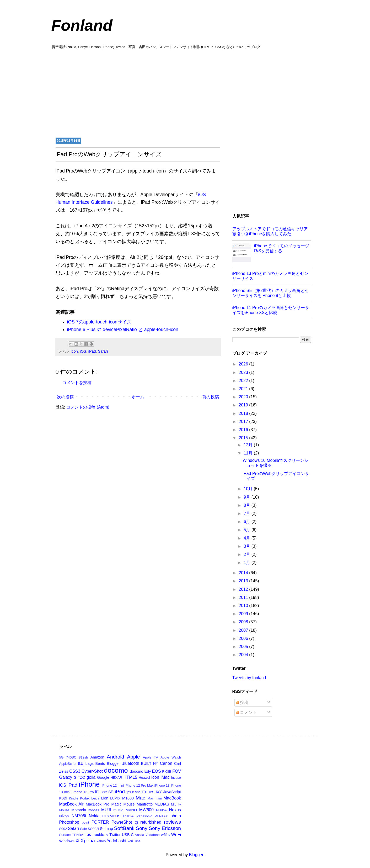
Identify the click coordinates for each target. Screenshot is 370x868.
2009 (244, 614)
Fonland (82, 25)
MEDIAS (162, 804)
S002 (63, 829)
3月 (247, 546)
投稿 (242, 702)
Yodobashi (116, 841)
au (81, 763)
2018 (244, 413)
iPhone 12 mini (113, 785)
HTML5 (130, 777)
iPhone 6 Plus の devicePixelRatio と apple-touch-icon (123, 330)
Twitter (115, 835)
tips (88, 835)
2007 (244, 630)
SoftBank (124, 828)
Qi (136, 822)
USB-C (128, 835)
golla (91, 777)
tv (107, 835)
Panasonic (144, 816)
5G (61, 757)
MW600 (146, 810)
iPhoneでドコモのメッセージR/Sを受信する (282, 248)
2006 (244, 638)
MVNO (131, 810)
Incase (176, 778)
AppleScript (68, 764)
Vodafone (153, 835)
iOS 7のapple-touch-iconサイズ (99, 322)
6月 (247, 522)
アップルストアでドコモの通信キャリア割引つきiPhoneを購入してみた (270, 231)
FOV (177, 771)
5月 (247, 530)
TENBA (78, 835)
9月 (247, 497)
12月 (249, 445)
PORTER (100, 822)
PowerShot (122, 822)
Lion (105, 798)
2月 (247, 554)
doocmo (136, 771)
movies (94, 810)
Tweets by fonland (249, 678)
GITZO (79, 777)
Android (115, 757)
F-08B (167, 772)
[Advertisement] (185, 93)
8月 (247, 505)
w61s (165, 835)
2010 (244, 606)
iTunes (148, 792)
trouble (98, 835)
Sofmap (106, 829)
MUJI (106, 810)
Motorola (79, 810)
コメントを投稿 (77, 383)
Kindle (74, 798)
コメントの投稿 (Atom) (88, 407)
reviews (172, 822)
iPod (120, 791)
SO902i (93, 829)
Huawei (144, 778)
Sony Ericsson (165, 828)
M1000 (128, 798)
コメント (246, 712)
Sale (83, 829)
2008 (244, 622)
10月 (249, 489)
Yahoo (101, 841)
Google (103, 777)
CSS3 (75, 771)
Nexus (175, 810)
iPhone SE (104, 792)
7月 (247, 513)
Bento (100, 764)
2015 (244, 438)
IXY (159, 792)
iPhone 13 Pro (83, 792)
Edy (148, 771)
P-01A (128, 816)
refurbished (151, 822)
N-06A (161, 810)
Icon (74, 351)
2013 (244, 581)
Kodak (85, 798)
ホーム (138, 397)
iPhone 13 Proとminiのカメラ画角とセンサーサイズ (270, 276)
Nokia (94, 816)
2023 (244, 372)
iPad (92, 351)
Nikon (64, 816)
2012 (244, 589)
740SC (71, 757)
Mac (140, 798)
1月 (247, 563)
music (118, 810)
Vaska (140, 835)
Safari (103, 351)
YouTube (134, 841)
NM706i (79, 816)
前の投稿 (211, 397)
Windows (67, 841)
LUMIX (115, 798)
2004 (244, 655)
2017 (244, 422)
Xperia (88, 841)
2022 (244, 381)
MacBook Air (71, 804)
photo (176, 816)
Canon (166, 763)
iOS (83, 351)
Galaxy (66, 777)
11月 (249, 453)
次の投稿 (65, 397)
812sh (83, 757)
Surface (65, 835)
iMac (165, 777)
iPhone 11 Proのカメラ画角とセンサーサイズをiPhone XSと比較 (271, 310)
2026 (244, 364)
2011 (244, 597)
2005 (244, 647)
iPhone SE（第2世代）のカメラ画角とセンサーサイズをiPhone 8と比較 (271, 293)
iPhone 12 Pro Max (139, 785)
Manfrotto (145, 804)
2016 (244, 430)
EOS (157, 771)
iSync (136, 792)
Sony (142, 828)
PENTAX (161, 816)
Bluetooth (130, 763)
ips (129, 792)
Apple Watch (171, 757)
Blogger (113, 764)
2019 (244, 405)
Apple (133, 757)
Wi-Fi (176, 835)
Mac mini (154, 798)
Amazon (97, 757)
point (85, 822)
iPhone (89, 784)
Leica (95, 798)
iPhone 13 (162, 785)
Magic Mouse (123, 804)
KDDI (63, 798)
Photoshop (69, 822)
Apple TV (151, 757)
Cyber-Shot (92, 771)
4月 (247, 538)
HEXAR (116, 778)
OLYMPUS (111, 816)
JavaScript (172, 792)
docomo (116, 770)
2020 (244, 397)
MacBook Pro (98, 804)
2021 (244, 389)
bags (90, 764)
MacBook (172, 798)
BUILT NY (150, 764)
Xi (77, 841)
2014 (244, 573)
